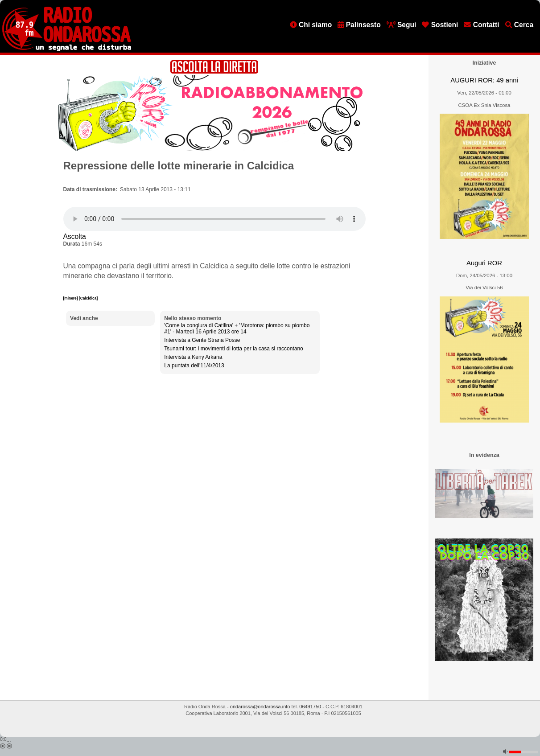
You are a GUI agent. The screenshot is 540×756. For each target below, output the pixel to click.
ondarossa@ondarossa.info (260, 707)
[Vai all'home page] (67, 49)
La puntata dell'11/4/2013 (194, 366)
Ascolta (75, 236)
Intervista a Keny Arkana (193, 357)
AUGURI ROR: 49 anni (484, 80)
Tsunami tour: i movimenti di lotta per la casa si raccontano (233, 349)
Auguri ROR (484, 263)
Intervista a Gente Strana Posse (202, 340)
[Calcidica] (88, 298)
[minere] (71, 298)
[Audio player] (214, 219)
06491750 (310, 707)
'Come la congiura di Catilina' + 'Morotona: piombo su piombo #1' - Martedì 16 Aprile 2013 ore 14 (237, 329)
